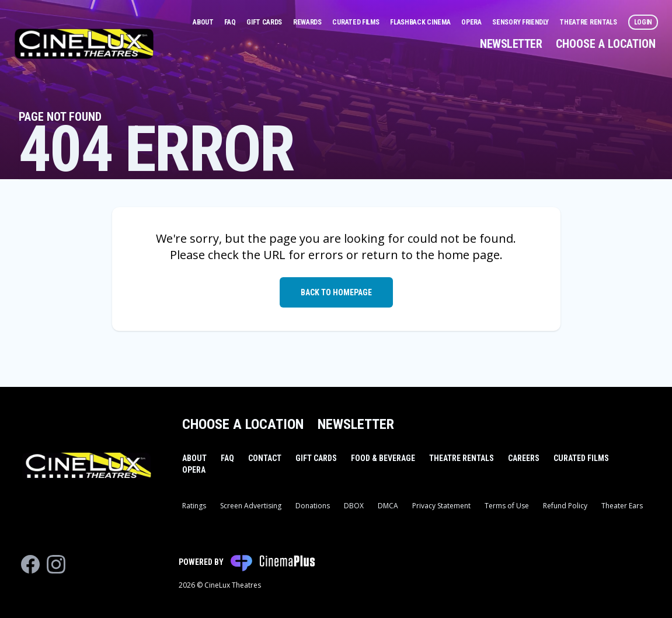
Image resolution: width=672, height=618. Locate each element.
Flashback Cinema (421, 22)
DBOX (354, 506)
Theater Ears (622, 506)
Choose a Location (606, 44)
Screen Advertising (251, 506)
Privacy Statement (441, 506)
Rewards (308, 22)
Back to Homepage (336, 292)
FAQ (231, 22)
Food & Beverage (383, 458)
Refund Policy (565, 506)
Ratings (194, 506)
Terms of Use (507, 506)
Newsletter (511, 44)
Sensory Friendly (521, 22)
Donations (313, 506)
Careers (524, 458)
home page (469, 255)
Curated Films (356, 22)
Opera (472, 22)
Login (643, 22)
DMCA (388, 506)
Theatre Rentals (589, 22)
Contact (265, 458)
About (204, 22)
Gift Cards (265, 22)
